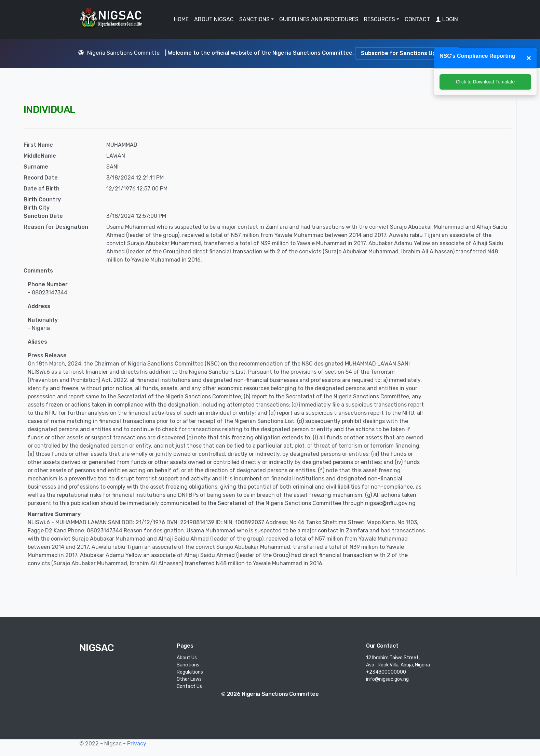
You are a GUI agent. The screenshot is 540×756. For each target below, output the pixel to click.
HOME (181, 19)
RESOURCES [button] (380, 19)
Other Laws (189, 679)
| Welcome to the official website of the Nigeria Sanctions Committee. (260, 53)
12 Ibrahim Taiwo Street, (393, 658)
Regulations (190, 672)
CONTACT (417, 19)
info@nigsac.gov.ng (387, 679)
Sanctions (188, 665)
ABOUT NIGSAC (214, 19)
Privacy (137, 744)
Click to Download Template (485, 82)
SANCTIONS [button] (254, 19)
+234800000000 (386, 672)
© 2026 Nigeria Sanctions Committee (270, 694)
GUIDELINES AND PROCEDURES (319, 19)
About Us (187, 658)
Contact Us (189, 686)
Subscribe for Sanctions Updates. (407, 53)
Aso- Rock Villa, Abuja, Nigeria (398, 665)
